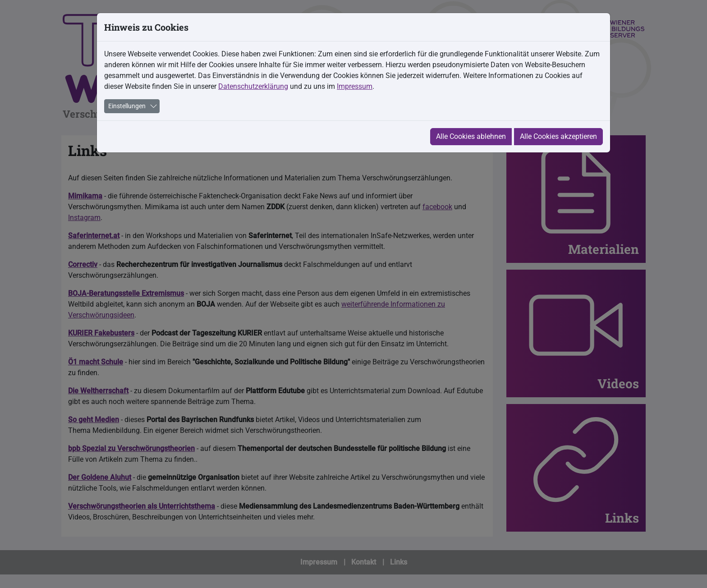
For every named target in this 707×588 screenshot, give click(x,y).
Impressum (355, 86)
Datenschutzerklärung (253, 86)
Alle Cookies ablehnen (471, 136)
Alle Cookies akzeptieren (558, 136)
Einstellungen (127, 106)
